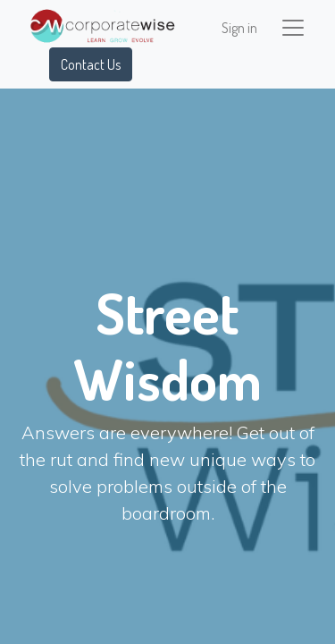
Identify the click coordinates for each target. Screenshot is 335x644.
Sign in (239, 28)
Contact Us (91, 64)
